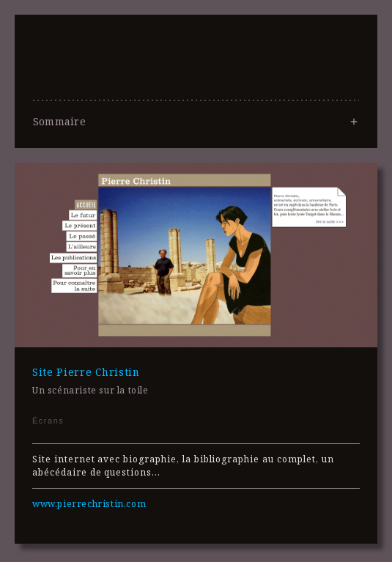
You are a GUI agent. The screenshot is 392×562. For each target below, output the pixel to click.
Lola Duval (196, 98)
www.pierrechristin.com (89, 504)
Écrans (48, 421)
